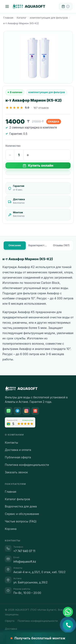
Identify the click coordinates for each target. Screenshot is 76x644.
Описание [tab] (15, 245)
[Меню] (7, 6)
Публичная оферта (18, 457)
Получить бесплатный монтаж (38, 638)
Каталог (21, 18)
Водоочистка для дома (21, 506)
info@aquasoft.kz (25, 562)
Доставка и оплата (18, 450)
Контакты (11, 442)
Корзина (11, 529)
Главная (8, 18)
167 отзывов (41, 108)
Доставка (11, 629)
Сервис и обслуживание (22, 514)
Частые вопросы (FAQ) (21, 521)
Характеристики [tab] (39, 245)
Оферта (10, 621)
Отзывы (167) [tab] (61, 245)
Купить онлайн (38, 165)
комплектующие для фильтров (49, 18)
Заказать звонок (16, 472)
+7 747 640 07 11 (24, 551)
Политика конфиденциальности (27, 465)
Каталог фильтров (17, 499)
